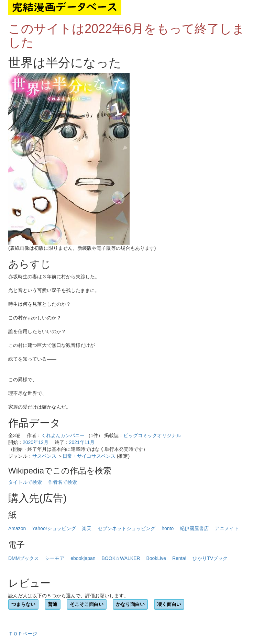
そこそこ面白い (87, 604)
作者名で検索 (63, 482)
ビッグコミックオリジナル (152, 435)
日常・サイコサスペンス (89, 456)
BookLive (156, 558)
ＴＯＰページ (23, 634)
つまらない (23, 604)
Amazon (17, 528)
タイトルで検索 (25, 482)
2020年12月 (36, 442)
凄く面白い (169, 604)
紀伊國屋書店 (194, 528)
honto (168, 528)
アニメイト (227, 528)
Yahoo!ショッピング (54, 528)
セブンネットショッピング (126, 528)
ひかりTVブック (210, 558)
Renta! (179, 558)
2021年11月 (82, 442)
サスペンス (44, 456)
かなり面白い (130, 604)
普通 (53, 604)
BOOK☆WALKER (121, 558)
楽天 (87, 528)
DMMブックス (24, 558)
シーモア (55, 558)
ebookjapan (83, 558)
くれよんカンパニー (63, 435)
